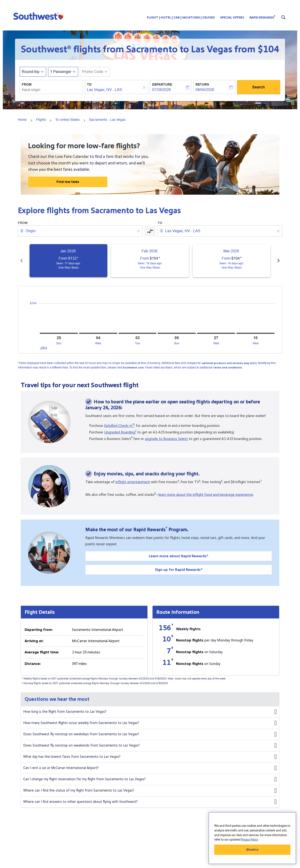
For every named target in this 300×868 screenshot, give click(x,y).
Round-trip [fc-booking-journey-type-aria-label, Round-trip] (31, 72)
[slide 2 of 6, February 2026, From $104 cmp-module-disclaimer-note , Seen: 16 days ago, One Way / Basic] (150, 261)
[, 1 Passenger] (61, 72)
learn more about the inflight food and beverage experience (206, 495)
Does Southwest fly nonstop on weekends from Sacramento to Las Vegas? (150, 746)
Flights (41, 120)
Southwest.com (133, 368)
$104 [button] (268, 49)
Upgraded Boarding (120, 432)
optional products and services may (225, 363)
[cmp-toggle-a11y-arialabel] (150, 231)
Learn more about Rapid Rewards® (179, 556)
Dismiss (252, 850)
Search (259, 87)
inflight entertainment (133, 482)
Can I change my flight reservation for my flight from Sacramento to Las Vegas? (150, 779)
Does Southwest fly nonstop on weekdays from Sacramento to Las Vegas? (150, 734)
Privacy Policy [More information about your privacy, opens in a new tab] (250, 840)
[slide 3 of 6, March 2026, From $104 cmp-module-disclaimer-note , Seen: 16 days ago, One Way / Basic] (232, 261)
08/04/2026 (205, 90)
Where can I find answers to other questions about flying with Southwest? (150, 802)
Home (22, 120)
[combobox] (51, 90)
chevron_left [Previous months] (22, 261)
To (89, 84)
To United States (67, 120)
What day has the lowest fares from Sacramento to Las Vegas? (150, 757)
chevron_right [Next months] (278, 261)
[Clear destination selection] (279, 231)
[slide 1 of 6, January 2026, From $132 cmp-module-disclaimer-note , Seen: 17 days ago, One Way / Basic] (68, 261)
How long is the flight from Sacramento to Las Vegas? (150, 712)
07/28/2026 (161, 90)
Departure (162, 84)
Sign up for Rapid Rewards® (179, 570)
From (27, 84)
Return (202, 84)
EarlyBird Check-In (120, 426)
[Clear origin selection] (139, 231)
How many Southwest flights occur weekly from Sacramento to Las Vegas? (150, 723)
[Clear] (145, 87)
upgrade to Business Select (166, 439)
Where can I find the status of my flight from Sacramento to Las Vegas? (150, 791)
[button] (39, 16)
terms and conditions (228, 368)
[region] (252, 838)
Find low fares (68, 182)
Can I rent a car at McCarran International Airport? (150, 768)
